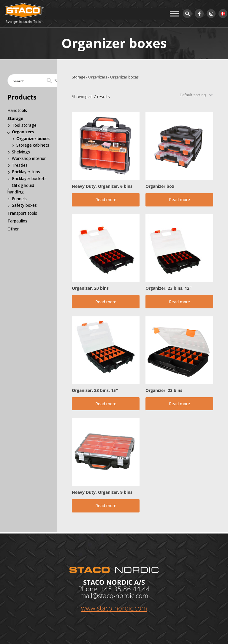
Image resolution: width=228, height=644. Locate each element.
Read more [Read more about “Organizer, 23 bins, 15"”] (106, 404)
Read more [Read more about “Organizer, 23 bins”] (179, 404)
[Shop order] (195, 95)
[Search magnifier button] (55, 81)
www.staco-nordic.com (114, 608)
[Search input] (31, 81)
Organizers (98, 77)
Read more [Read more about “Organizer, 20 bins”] (106, 302)
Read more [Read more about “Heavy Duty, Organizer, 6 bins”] (106, 200)
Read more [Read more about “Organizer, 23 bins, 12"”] (179, 302)
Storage (79, 77)
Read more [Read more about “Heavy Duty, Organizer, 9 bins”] (106, 507)
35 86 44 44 (132, 589)
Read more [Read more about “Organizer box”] (179, 200)
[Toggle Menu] (175, 13)
